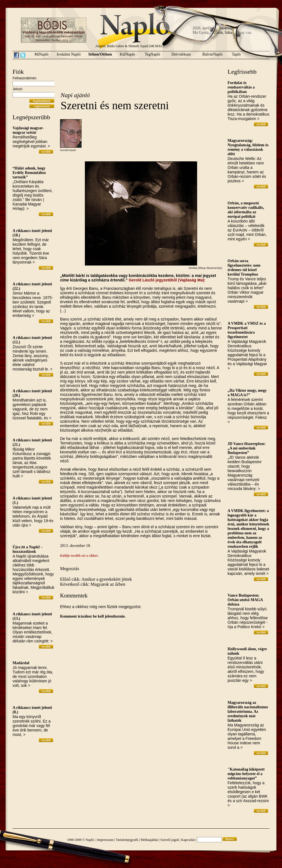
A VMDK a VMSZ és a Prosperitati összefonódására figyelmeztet (247, 330)
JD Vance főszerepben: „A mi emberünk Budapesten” (247, 448)
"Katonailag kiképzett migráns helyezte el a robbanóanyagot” (246, 774)
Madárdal (21, 663)
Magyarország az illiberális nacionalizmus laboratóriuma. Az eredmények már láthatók (248, 712)
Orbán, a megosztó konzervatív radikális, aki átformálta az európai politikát (246, 210)
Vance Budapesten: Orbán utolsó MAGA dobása (245, 600)
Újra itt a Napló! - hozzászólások (28, 549)
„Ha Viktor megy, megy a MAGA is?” (247, 393)
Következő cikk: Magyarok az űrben (93, 584)
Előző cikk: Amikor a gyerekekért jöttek (96, 579)
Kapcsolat (188, 840)
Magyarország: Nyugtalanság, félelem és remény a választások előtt (248, 147)
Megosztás (70, 569)
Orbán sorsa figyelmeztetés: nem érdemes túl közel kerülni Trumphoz (244, 268)
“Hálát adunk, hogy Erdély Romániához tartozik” (29, 173)
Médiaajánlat (150, 840)
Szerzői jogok (170, 840)
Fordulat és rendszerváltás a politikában (241, 87)
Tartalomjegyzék (127, 840)
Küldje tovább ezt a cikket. (79, 556)
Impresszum (105, 840)
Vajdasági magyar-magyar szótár (28, 130)
